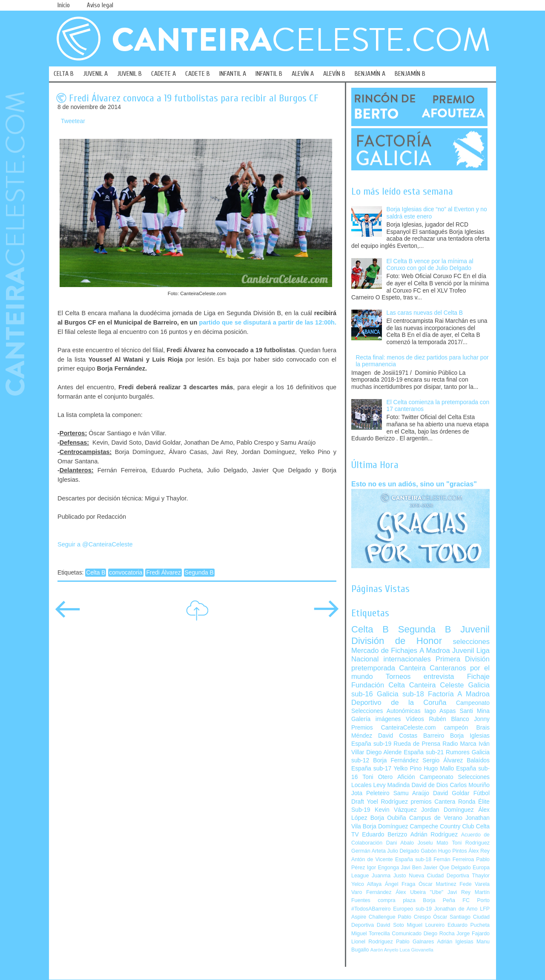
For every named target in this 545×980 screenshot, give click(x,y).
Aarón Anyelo (384, 950)
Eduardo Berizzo (384, 835)
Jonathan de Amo (456, 909)
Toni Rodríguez (471, 843)
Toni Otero (377, 777)
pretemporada (373, 668)
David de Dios (430, 785)
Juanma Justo (389, 876)
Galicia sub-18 (400, 694)
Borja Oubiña (388, 818)
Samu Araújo (411, 793)
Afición (406, 777)
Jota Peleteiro (370, 793)
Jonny (482, 719)
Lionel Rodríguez (372, 942)
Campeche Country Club (442, 826)
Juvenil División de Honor (420, 635)
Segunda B (199, 573)
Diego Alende (384, 752)
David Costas (398, 736)
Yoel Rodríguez (387, 802)
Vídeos (415, 719)
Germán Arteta (369, 851)
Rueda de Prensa (417, 744)
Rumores (458, 752)
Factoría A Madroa (459, 694)
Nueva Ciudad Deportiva (439, 876)
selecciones (471, 642)
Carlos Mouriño (470, 785)
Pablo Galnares (415, 942)
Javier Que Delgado (447, 868)
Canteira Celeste (437, 685)
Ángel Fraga (400, 884)
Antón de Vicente (372, 859)
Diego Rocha (439, 934)
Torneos (398, 677)
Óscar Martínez (437, 884)
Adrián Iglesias (455, 942)
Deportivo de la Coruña (399, 703)
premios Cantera (433, 802)
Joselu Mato (433, 843)
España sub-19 (371, 744)
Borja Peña (439, 900)
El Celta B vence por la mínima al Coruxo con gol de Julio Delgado (430, 265)
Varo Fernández (371, 892)
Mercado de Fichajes (384, 651)
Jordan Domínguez (447, 810)
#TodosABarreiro (371, 909)
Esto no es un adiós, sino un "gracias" (414, 484)
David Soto (390, 925)
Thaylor (481, 876)
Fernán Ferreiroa (454, 859)
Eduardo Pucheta (469, 925)
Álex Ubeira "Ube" (419, 892)
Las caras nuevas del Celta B (425, 313)
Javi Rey (459, 892)
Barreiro (434, 736)
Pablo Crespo (414, 917)
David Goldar (451, 793)
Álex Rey (479, 851)
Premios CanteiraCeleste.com (394, 728)
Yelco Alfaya (366, 884)
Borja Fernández (396, 760)
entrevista (439, 677)
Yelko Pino (407, 769)
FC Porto (476, 900)
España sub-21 (424, 752)
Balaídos (478, 760)
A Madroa (435, 651)
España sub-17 (371, 769)
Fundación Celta (378, 685)
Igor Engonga (383, 868)
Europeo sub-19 (412, 909)
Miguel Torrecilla (371, 934)
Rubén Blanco (449, 719)
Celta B (96, 573)
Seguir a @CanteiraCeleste (95, 544)
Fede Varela (475, 884)
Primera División (463, 659)
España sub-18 (413, 859)
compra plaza (397, 900)
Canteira (412, 668)
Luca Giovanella (417, 950)
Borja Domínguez (386, 826)
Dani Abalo (400, 843)
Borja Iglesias (470, 736)
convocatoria (126, 573)
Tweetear (73, 121)
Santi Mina (475, 711)
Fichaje (478, 677)
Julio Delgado (403, 851)
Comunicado (407, 934)
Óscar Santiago (452, 917)
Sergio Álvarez (443, 760)
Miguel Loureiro (426, 925)
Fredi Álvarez (163, 573)
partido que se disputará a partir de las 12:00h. (268, 322)
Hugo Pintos (453, 851)
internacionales (407, 659)
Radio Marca (459, 744)
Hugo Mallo (439, 769)
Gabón (429, 851)
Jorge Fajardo (473, 934)
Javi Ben (411, 868)
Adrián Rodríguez (434, 835)
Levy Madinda (391, 785)
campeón (456, 728)
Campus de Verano (436, 818)
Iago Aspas (440, 711)
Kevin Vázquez (396, 810)
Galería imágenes (376, 719)
